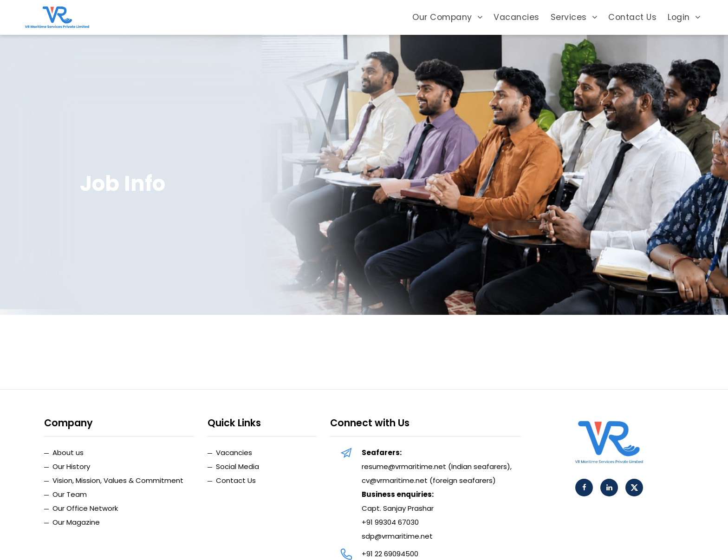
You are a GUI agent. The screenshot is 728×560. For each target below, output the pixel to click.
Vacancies (517, 17)
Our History (71, 466)
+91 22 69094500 (390, 554)
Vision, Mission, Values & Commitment (118, 480)
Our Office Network (85, 508)
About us (68, 453)
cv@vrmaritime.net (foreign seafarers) (429, 480)
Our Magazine (76, 522)
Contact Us (632, 17)
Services (574, 17)
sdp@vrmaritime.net (397, 536)
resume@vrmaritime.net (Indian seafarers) (436, 466)
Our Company (447, 17)
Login (684, 17)
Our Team (70, 494)
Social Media (237, 466)
